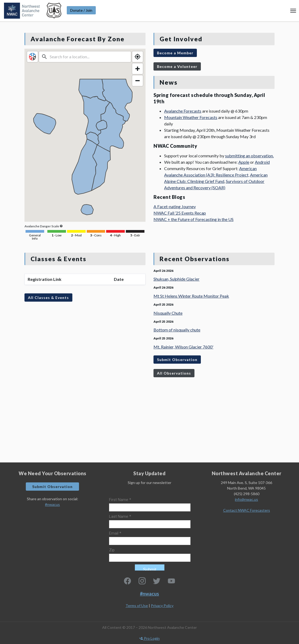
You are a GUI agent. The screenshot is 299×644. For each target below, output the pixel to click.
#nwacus (52, 504)
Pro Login (149, 638)
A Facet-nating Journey (175, 206)
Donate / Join (81, 10)
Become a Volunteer (177, 66)
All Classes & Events (48, 298)
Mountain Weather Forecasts (191, 117)
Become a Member (175, 53)
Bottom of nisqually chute (177, 330)
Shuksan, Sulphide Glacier (177, 279)
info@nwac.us (246, 499)
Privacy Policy (162, 606)
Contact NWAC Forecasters (247, 510)
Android (262, 162)
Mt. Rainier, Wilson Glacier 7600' (183, 347)
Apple (244, 162)
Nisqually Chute (168, 313)
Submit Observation (177, 360)
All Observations (174, 373)
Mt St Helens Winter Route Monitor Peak (191, 296)
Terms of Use (137, 606)
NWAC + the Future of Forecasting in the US (194, 219)
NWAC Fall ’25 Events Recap (180, 213)
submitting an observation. (249, 156)
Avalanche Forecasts (183, 111)
